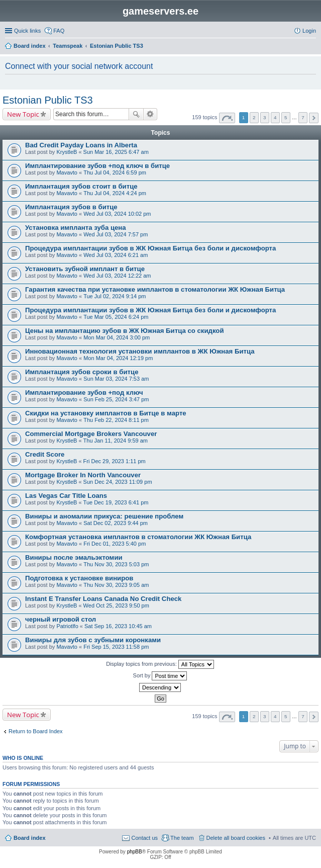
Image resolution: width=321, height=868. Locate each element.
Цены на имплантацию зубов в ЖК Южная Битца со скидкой (125, 331)
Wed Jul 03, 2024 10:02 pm (117, 214)
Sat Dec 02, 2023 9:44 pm (116, 523)
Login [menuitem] (309, 31)
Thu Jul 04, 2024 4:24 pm (115, 193)
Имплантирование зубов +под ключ (84, 393)
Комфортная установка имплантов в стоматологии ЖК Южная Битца (138, 537)
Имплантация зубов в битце (71, 207)
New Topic (23, 114)
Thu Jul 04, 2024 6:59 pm (115, 172)
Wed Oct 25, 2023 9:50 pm (116, 605)
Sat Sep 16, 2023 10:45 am (118, 626)
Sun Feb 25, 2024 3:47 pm (116, 399)
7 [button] (303, 117)
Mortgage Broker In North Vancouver (83, 475)
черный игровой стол (61, 619)
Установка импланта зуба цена (76, 228)
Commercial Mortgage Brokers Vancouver (91, 434)
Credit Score (45, 454)
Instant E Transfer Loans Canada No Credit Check (103, 599)
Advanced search (150, 114)
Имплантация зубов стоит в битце (81, 186)
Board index (30, 838)
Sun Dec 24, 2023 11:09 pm (118, 482)
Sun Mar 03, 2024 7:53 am (116, 379)
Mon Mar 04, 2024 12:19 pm (118, 358)
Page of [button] (227, 118)
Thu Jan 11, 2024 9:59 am (116, 441)
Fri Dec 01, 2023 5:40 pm (115, 544)
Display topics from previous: (160, 664)
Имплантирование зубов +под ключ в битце (97, 166)
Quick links (27, 31)
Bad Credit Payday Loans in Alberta (81, 145)
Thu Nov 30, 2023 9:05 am (116, 585)
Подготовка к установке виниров (79, 578)
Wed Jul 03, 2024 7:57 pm (116, 234)
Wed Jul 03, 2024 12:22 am (117, 276)
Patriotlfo (67, 626)
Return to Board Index (36, 731)
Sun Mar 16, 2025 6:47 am (116, 152)
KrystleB (67, 152)
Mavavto (67, 172)
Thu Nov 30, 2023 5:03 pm (116, 564)
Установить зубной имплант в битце (85, 269)
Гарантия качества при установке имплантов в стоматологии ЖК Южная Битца (155, 289)
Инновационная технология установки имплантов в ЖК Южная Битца (140, 351)
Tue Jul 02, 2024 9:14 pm (115, 296)
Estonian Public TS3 (48, 100)
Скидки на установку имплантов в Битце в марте (106, 413)
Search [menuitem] (312, 47)
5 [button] (286, 117)
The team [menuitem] (182, 838)
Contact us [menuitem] (144, 838)
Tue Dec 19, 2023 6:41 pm (116, 502)
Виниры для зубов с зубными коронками (93, 640)
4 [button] (275, 117)
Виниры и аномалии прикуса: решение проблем (104, 516)
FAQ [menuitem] (59, 31)
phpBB (135, 852)
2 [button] (254, 117)
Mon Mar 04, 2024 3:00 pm (117, 337)
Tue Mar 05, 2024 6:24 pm (116, 317)
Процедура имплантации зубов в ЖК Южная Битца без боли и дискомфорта (150, 248)
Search (136, 114)
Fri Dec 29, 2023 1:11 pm (115, 461)
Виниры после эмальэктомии (74, 557)
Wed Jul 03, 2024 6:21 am (116, 255)
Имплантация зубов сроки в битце (82, 372)
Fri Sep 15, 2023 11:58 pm (116, 647)
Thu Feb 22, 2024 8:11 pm (116, 420)
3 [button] (265, 117)
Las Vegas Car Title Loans (66, 496)
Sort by (160, 676)
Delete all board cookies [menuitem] (236, 838)
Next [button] (314, 118)
